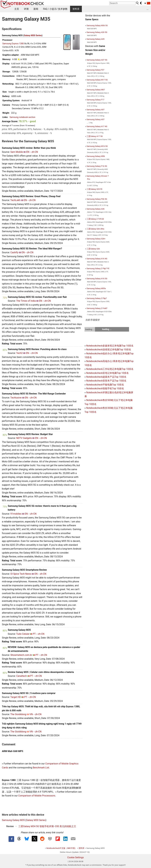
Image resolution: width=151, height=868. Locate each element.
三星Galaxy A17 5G (95, 136)
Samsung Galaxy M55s (96, 288)
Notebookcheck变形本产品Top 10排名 (106, 381)
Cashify (14, 252)
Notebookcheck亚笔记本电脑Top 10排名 (107, 373)
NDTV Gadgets (24, 438)
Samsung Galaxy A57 (95, 119)
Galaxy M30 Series (33, 35)
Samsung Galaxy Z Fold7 (97, 308)
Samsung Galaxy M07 (96, 90)
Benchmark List (41, 768)
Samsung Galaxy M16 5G (97, 146)
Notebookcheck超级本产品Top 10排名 (106, 377)
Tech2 (19, 353)
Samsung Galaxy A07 (95, 110)
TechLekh (15, 200)
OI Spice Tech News (21, 574)
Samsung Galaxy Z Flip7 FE (98, 269)
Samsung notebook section (22, 117)
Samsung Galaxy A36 (95, 209)
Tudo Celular (23, 634)
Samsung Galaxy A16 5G (97, 279)
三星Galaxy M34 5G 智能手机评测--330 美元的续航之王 (47, 826)
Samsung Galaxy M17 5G (97, 80)
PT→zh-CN (39, 634)
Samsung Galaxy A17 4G (97, 126)
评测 (26, 9)
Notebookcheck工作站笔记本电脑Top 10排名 (110, 369)
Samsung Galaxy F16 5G (97, 166)
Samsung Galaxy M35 (13, 820)
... (148, 9)
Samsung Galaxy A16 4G (97, 259)
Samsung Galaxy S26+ (96, 239)
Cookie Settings (75, 857)
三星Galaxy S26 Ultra (95, 229)
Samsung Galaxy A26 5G (97, 32)
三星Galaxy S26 (93, 249)
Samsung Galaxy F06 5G (97, 199)
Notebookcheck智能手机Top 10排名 (105, 388)
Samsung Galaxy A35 (95, 39)
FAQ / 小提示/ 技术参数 (55, 9)
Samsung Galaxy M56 (96, 156)
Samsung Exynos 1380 (13, 44)
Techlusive (16, 398)
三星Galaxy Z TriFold (95, 219)
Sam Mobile (17, 152)
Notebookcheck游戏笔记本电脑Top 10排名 (109, 350)
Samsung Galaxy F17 (95, 100)
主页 (17, 9)
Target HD (16, 697)
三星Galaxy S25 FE (94, 189)
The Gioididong (18, 714)
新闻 (36, 9)
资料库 (76, 9)
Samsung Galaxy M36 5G (97, 25)
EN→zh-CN (32, 152)
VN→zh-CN (36, 714)
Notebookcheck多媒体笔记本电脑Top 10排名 (110, 346)
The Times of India (26, 301)
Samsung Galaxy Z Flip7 (97, 298)
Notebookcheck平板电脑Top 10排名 (105, 385)
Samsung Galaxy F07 (95, 70)
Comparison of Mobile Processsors (37, 796)
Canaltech (21, 676)
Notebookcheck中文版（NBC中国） (62, 848)
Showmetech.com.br (21, 655)
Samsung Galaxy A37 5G (97, 60)
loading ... (90, 329)
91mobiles (16, 514)
